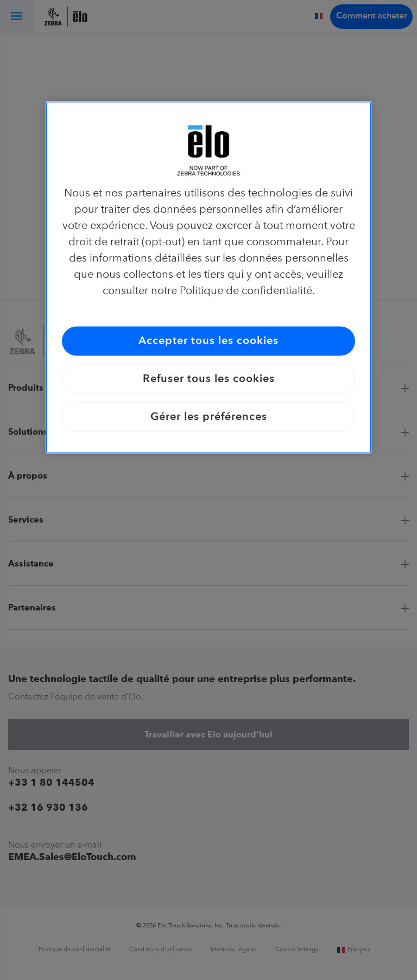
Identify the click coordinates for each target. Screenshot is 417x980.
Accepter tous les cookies (208, 341)
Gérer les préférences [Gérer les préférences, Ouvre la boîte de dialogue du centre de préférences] (209, 417)
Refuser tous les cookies (209, 379)
